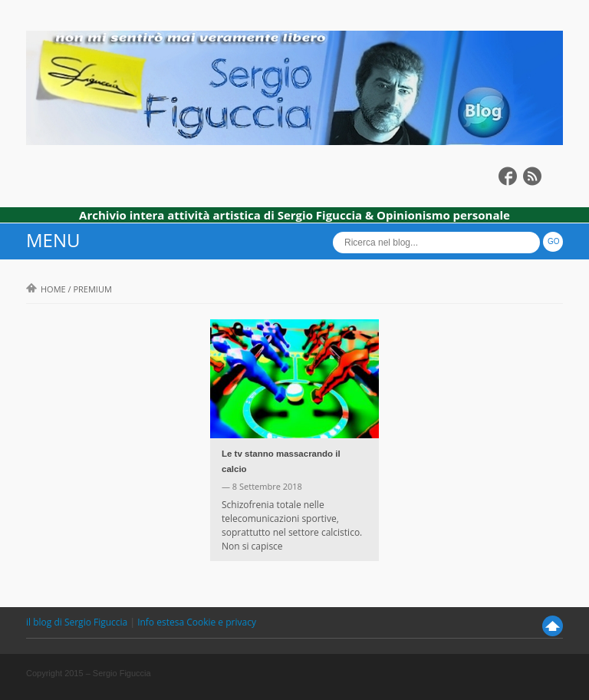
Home (46, 289)
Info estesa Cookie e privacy (197, 622)
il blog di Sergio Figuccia (78, 622)
